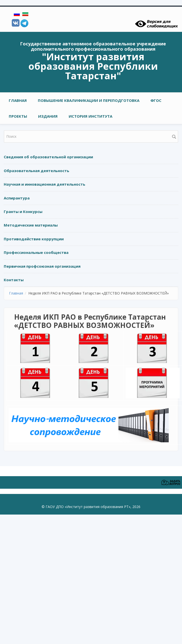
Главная (18, 100)
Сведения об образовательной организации (48, 157)
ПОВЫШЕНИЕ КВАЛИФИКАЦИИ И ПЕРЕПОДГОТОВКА (89, 100)
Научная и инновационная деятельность (44, 184)
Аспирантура (17, 198)
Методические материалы (31, 225)
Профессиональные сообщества (36, 252)
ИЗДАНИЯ (48, 116)
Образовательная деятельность (36, 171)
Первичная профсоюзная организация (42, 266)
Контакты (14, 280)
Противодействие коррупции (34, 239)
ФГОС (156, 100)
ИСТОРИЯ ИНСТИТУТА (90, 116)
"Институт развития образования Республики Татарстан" (93, 66)
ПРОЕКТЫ (18, 116)
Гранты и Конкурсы (23, 211)
